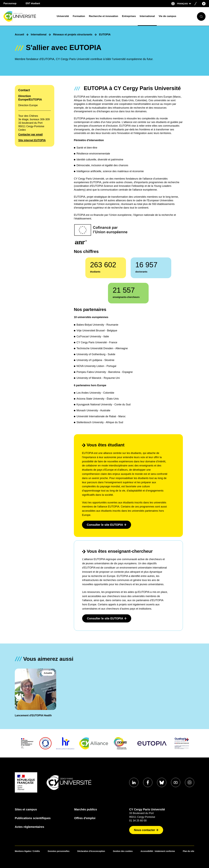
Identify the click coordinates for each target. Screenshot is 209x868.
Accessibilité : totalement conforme (158, 851)
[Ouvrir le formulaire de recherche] (201, 16)
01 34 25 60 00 (138, 821)
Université (63, 16)
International (147, 16)
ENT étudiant (33, 3)
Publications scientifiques (33, 818)
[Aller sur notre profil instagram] (190, 782)
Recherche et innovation (104, 16)
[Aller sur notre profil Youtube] (176, 782)
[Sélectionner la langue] (184, 4)
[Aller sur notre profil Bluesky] (162, 782)
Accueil (19, 35)
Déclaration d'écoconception (91, 851)
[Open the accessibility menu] (204, 4)
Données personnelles (59, 851)
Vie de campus (167, 16)
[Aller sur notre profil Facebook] (148, 782)
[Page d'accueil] (28, 16)
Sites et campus (26, 809)
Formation (79, 16)
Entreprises (129, 16)
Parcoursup (10, 3)
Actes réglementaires (29, 827)
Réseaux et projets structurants (73, 35)
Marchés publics (86, 809)
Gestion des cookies (123, 851)
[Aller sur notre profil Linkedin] (134, 782)
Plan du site (188, 851)
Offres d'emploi (85, 818)
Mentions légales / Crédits (27, 851)
